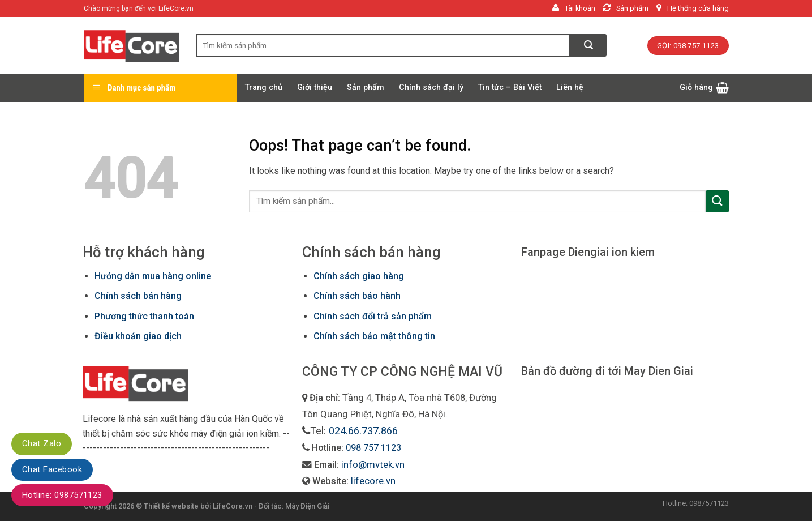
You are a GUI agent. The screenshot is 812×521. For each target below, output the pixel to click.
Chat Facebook (52, 469)
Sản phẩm (366, 87)
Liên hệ (570, 87)
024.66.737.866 (363, 431)
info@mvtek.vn (373, 465)
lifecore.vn (373, 481)
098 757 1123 (373, 448)
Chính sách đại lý (431, 87)
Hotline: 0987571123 (62, 495)
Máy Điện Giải (307, 506)
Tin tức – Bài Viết (510, 87)
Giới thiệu (315, 87)
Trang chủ (264, 87)
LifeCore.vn (233, 506)
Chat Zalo (42, 443)
